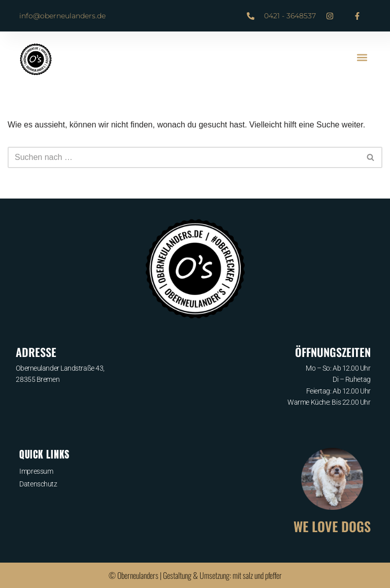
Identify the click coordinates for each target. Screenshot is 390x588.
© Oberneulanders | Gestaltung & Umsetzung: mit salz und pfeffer (195, 575)
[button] (362, 57)
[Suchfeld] (184, 157)
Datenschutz (38, 484)
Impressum (36, 471)
